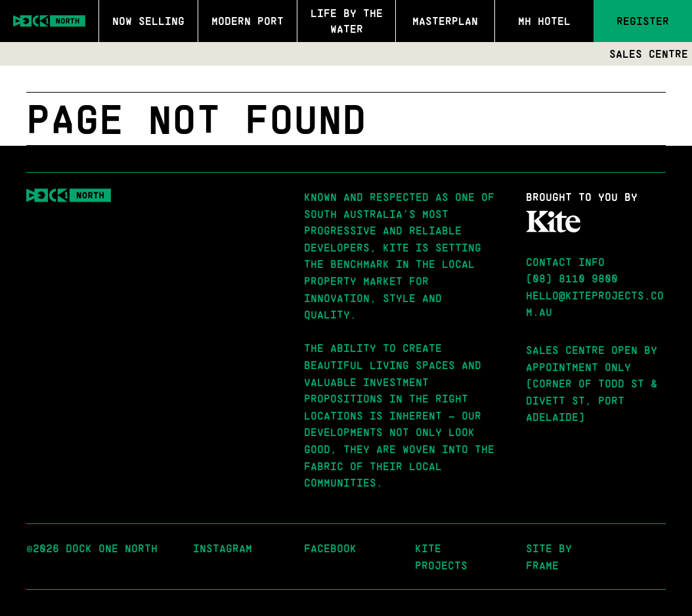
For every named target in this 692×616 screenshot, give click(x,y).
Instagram (223, 548)
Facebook (330, 548)
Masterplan (445, 21)
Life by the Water (347, 21)
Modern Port (248, 21)
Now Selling (148, 21)
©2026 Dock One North (92, 548)
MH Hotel (544, 21)
